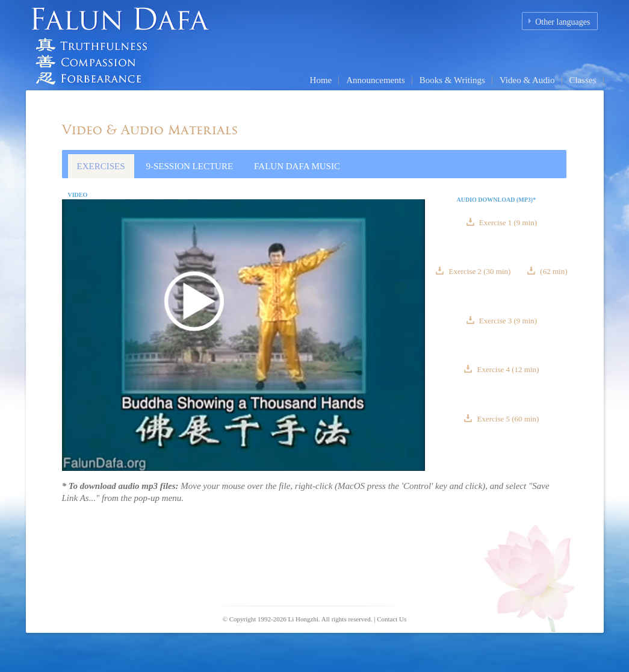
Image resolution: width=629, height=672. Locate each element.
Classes (583, 80)
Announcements (375, 80)
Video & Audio (527, 80)
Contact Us (392, 619)
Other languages (562, 22)
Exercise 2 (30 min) (479, 271)
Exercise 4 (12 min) (507, 369)
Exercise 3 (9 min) (507, 321)
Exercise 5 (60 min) (507, 419)
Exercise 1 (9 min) (507, 222)
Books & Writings (452, 80)
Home (321, 80)
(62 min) (553, 271)
